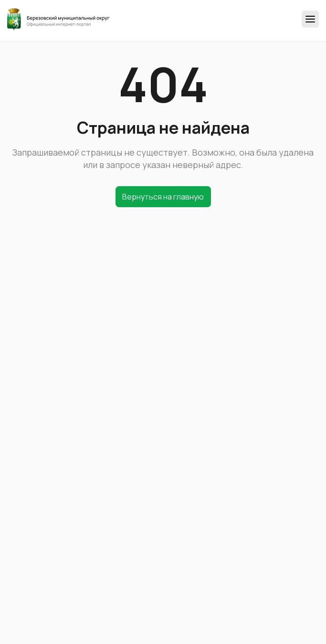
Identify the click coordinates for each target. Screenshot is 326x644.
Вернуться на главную (163, 197)
